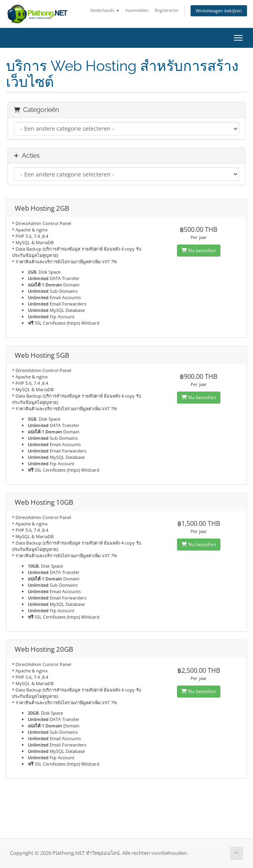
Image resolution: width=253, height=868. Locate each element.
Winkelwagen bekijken (219, 11)
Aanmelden (137, 10)
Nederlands (105, 10)
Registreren (167, 10)
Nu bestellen (199, 250)
